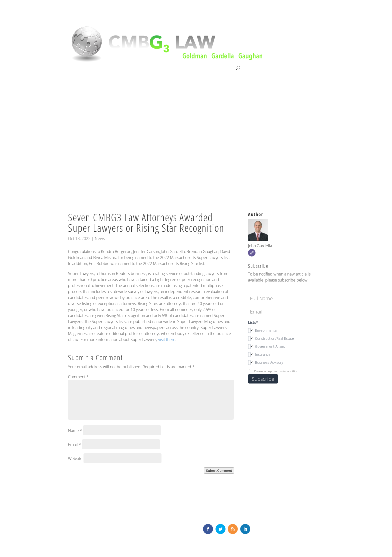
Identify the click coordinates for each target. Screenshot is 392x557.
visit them (167, 339)
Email (74, 444)
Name (75, 430)
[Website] (252, 253)
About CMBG (79, 68)
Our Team (157, 68)
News (100, 238)
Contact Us (224, 68)
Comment (78, 377)
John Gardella (260, 246)
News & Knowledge (190, 68)
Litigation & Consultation (119, 68)
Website (75, 458)
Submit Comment (219, 470)
